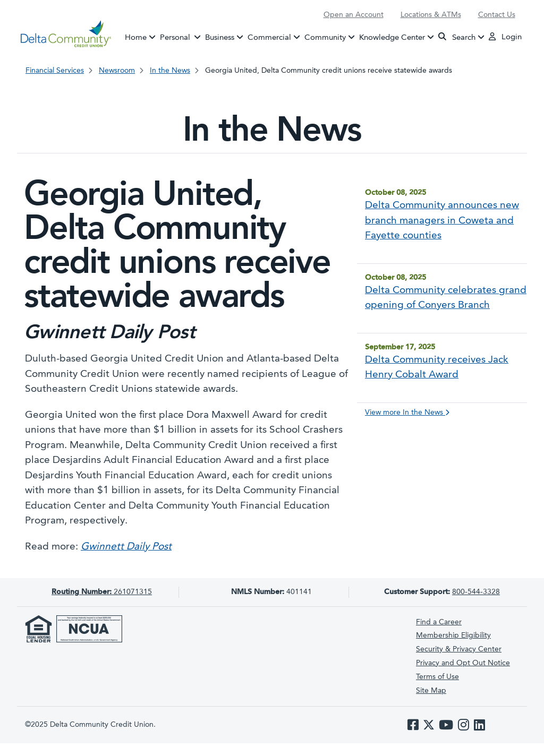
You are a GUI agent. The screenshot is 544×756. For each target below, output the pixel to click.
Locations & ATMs (431, 15)
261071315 (102, 592)
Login (505, 37)
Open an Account (354, 15)
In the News (170, 71)
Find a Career (439, 622)
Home (136, 37)
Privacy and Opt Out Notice (463, 663)
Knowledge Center (392, 37)
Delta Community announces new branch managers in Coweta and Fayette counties (442, 221)
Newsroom (117, 71)
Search (457, 37)
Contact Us (497, 15)
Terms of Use (437, 677)
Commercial (269, 37)
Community (325, 37)
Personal (182, 37)
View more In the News (407, 413)
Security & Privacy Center (459, 649)
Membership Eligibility (453, 635)
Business (220, 37)
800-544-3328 (476, 592)
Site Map (431, 691)
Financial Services (55, 71)
